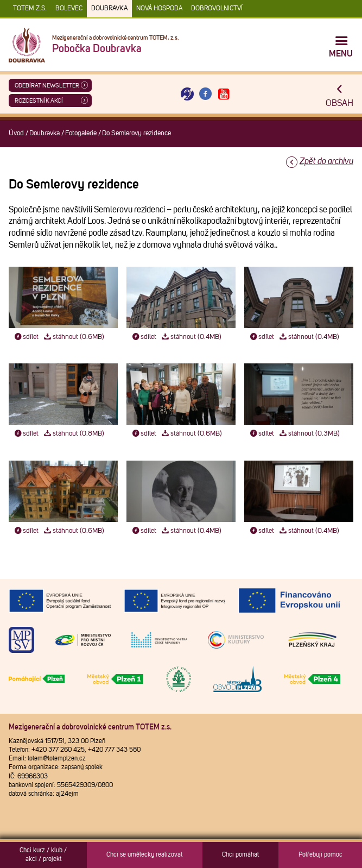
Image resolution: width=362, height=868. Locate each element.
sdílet (26, 337)
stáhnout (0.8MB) (74, 434)
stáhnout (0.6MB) (74, 337)
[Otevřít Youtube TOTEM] (224, 94)
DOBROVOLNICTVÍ (217, 9)
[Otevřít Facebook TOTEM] (206, 94)
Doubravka (109, 9)
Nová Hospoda (159, 9)
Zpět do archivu (326, 161)
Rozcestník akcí (39, 101)
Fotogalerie (81, 133)
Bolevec (69, 9)
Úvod (16, 133)
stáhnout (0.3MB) (309, 434)
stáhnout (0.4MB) (191, 337)
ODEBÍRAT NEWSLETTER (47, 86)
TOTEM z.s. (30, 9)
